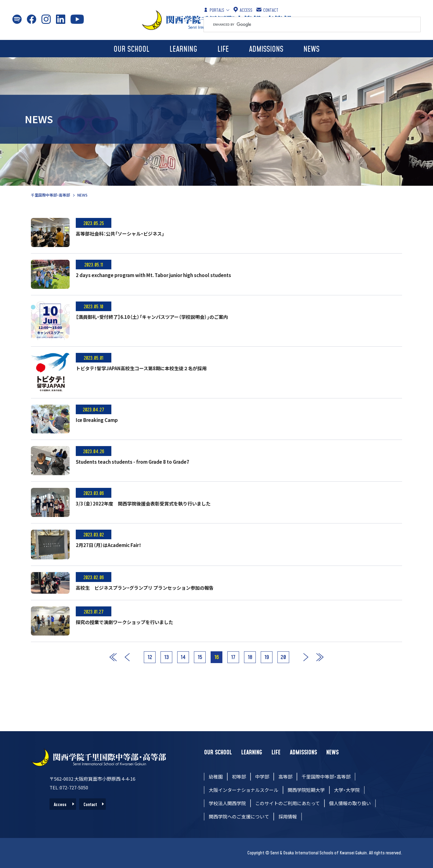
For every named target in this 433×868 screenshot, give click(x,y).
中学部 (262, 777)
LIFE (223, 49)
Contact (90, 805)
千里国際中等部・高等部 (50, 195)
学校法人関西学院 (227, 803)
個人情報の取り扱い (350, 803)
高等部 (285, 777)
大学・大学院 (347, 790)
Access (60, 805)
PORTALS (214, 10)
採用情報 (288, 816)
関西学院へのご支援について (239, 816)
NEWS (311, 49)
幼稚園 (216, 777)
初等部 (239, 777)
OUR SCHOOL (131, 49)
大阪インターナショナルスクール (244, 790)
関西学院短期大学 (306, 790)
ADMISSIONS (266, 49)
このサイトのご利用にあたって (287, 803)
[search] (317, 24)
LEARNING (183, 49)
